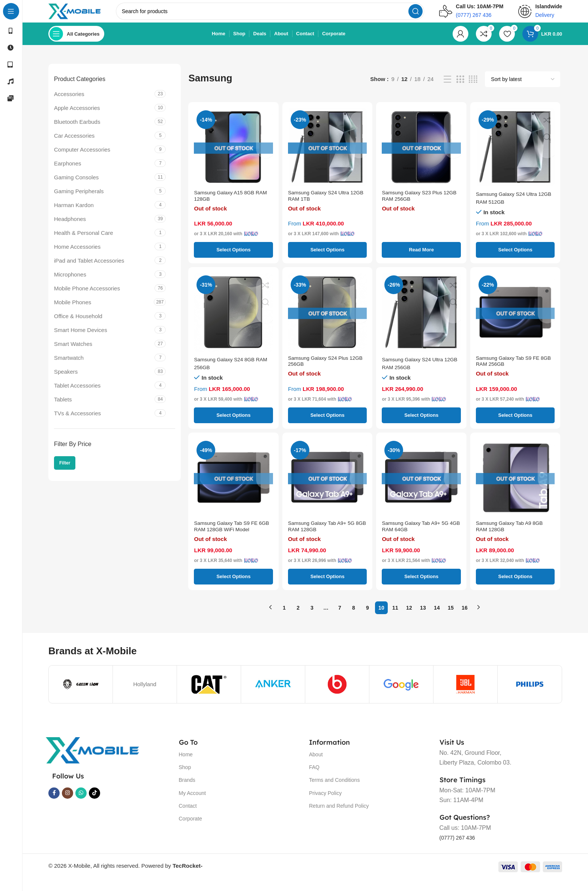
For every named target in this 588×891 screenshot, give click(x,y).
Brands (187, 791)
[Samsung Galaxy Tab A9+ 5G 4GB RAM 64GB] (421, 485)
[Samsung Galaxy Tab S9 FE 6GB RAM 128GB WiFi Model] (233, 485)
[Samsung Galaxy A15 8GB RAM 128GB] (233, 155)
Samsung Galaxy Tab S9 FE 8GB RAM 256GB (511, 371)
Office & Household (78, 324)
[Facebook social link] (54, 804)
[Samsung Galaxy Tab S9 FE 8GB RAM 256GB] (515, 320)
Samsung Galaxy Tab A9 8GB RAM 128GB (513, 536)
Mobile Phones (73, 310)
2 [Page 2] (298, 619)
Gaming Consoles (76, 185)
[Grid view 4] (473, 87)
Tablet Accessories (77, 393)
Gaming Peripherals (79, 199)
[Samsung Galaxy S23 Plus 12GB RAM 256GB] (421, 155)
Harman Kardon (74, 213)
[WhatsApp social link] (81, 804)
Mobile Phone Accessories (87, 296)
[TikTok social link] (94, 804)
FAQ (314, 778)
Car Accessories (74, 143)
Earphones (68, 171)
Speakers (66, 379)
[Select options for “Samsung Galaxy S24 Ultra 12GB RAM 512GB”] (515, 257)
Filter (65, 470)
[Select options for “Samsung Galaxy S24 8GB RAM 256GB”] (233, 423)
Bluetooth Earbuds (77, 129)
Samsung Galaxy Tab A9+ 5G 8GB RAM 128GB (325, 536)
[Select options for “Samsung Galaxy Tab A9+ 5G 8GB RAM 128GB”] (327, 587)
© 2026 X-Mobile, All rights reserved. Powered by (125, 877)
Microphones (70, 282)
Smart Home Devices (81, 337)
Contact (188, 817)
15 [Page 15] (451, 619)
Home (186, 766)
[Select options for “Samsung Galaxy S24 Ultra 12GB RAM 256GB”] (421, 423)
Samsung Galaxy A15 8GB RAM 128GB (227, 205)
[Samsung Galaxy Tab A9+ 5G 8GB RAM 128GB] (327, 485)
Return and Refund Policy (339, 817)
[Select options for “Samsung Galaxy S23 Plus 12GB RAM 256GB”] (421, 257)
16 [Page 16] (465, 619)
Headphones (70, 226)
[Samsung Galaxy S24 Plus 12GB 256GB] (327, 320)
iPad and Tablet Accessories (89, 268)
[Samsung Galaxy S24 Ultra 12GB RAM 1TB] (327, 155)
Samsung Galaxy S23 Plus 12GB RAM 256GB (415, 205)
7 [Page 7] (340, 619)
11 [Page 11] (395, 619)
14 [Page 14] (437, 619)
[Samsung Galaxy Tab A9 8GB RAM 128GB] (515, 485)
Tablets (63, 407)
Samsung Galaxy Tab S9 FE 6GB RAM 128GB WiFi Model (231, 536)
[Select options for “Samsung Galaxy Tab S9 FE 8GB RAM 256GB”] (515, 423)
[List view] (447, 87)
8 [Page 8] (354, 619)
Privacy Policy (325, 804)
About (316, 766)
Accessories (69, 101)
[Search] (280, 15)
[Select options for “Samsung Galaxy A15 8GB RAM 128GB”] (233, 257)
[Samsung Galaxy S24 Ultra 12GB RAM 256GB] (421, 320)
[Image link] (92, 761)
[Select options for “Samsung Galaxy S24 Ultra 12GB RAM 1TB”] (327, 257)
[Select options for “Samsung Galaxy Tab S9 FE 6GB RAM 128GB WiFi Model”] (233, 587)
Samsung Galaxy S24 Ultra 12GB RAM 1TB (322, 205)
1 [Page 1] (284, 619)
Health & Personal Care (84, 240)
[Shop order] (523, 87)
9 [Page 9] (367, 619)
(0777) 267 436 (460, 848)
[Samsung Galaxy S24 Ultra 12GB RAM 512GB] (515, 155)
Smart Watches (73, 351)
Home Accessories (77, 254)
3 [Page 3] (312, 619)
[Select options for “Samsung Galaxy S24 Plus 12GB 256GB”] (327, 423)
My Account (192, 804)
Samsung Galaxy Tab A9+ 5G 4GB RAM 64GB (419, 536)
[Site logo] (85, 14)
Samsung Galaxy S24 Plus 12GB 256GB (321, 371)
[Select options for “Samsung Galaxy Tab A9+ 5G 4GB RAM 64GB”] (421, 587)
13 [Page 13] (423, 619)
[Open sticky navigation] (76, 41)
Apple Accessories (77, 115)
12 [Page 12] (409, 619)
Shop (185, 778)
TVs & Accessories (77, 421)
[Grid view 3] (460, 87)
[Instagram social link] (67, 804)
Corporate (190, 830)
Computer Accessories (82, 157)
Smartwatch (69, 365)
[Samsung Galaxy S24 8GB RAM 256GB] (233, 320)
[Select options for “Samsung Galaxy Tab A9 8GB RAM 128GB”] (515, 587)
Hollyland (145, 695)
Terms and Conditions (334, 791)
